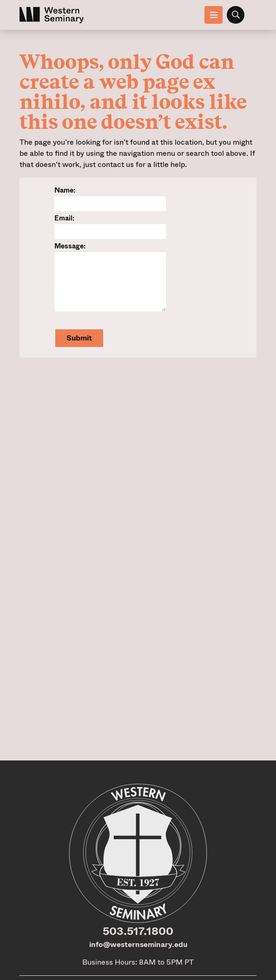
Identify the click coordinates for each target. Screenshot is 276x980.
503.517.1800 (138, 931)
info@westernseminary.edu (138, 944)
